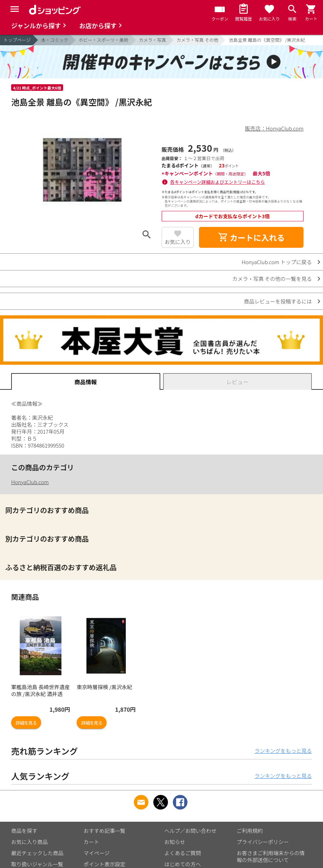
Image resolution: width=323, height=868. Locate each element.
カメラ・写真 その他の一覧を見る (272, 279)
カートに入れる (251, 237)
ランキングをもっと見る (283, 751)
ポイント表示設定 (105, 864)
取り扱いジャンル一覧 (37, 864)
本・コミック (55, 40)
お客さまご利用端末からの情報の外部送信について (271, 856)
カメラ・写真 (153, 40)
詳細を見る (26, 723)
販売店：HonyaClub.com (274, 128)
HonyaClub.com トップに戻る (277, 262)
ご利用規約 (250, 831)
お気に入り (178, 242)
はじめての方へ (183, 864)
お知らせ (175, 842)
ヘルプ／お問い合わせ (191, 831)
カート (91, 842)
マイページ (97, 853)
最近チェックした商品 (37, 853)
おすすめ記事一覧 (105, 831)
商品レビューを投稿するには (278, 301)
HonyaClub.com (30, 482)
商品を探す (24, 831)
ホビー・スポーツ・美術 (104, 40)
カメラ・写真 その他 (198, 40)
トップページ (17, 40)
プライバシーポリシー (263, 842)
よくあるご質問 (183, 853)
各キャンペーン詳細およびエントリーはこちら (217, 182)
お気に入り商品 (29, 842)
